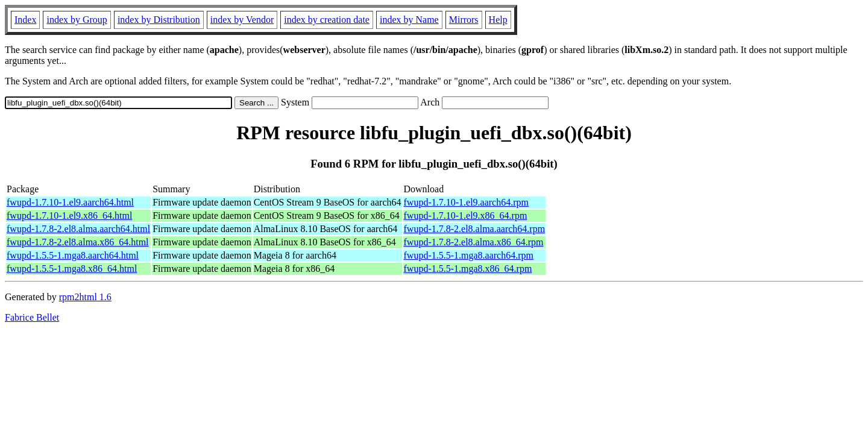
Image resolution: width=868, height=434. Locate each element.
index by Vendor (242, 20)
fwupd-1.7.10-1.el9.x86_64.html (69, 215)
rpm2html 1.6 (85, 297)
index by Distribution (159, 20)
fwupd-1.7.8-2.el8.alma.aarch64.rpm (475, 229)
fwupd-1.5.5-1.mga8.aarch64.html (73, 255)
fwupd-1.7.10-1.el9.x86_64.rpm (466, 215)
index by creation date (327, 20)
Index (25, 20)
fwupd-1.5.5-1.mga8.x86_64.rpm (468, 269)
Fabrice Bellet (32, 317)
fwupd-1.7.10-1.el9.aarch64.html (70, 202)
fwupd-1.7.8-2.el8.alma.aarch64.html (78, 229)
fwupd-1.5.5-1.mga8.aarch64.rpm (469, 255)
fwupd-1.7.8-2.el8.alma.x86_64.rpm (474, 242)
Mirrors (464, 20)
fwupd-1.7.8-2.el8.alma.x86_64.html (78, 242)
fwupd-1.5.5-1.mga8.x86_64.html (72, 269)
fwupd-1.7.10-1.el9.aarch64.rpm (467, 202)
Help (498, 20)
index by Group (77, 20)
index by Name (409, 20)
